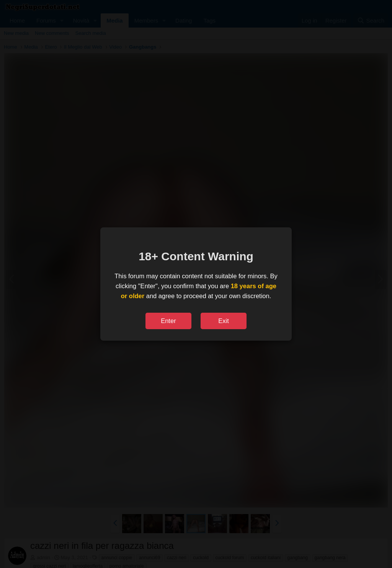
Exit (224, 321)
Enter (168, 321)
